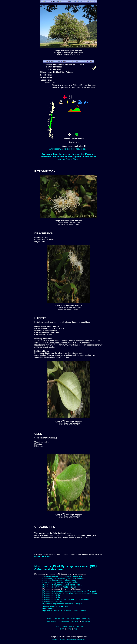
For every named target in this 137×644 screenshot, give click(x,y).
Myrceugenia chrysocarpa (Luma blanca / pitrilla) (62, 585)
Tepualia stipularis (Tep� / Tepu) (56, 606)
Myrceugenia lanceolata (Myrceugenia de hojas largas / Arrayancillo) (70, 591)
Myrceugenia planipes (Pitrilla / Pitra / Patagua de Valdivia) (66, 599)
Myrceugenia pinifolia (51, 595)
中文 (76, 629)
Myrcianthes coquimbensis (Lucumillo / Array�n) (62, 604)
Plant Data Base (59, 619)
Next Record (75, 621)
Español (64, 626)
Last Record (86, 621)
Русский (80, 626)
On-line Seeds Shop (43, 556)
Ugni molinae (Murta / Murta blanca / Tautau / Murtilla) (64, 611)
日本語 (69, 629)
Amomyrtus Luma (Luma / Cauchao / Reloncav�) (63, 576)
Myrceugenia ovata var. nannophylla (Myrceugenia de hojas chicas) (70, 593)
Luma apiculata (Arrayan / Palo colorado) (59, 581)
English (57, 626)
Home (49, 619)
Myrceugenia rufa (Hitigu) (53, 601)
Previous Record (64, 621)
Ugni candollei (48, 608)
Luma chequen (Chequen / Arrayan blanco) (60, 583)
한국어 (62, 629)
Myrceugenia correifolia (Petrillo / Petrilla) (59, 587)
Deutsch (72, 626)
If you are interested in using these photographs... (69, 639)
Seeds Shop (86, 619)
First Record (51, 621)
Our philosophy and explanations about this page (69, 149)
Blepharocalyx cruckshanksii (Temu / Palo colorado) (63, 579)
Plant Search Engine (73, 619)
